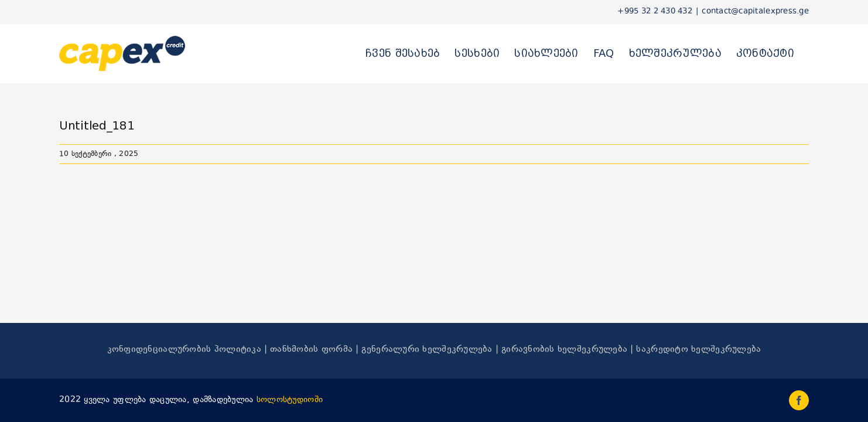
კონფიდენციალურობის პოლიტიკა (184, 350)
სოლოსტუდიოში (290, 400)
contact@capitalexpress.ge (755, 12)
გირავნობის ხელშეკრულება (564, 350)
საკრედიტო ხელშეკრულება (698, 350)
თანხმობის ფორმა (311, 350)
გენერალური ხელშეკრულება (427, 350)
